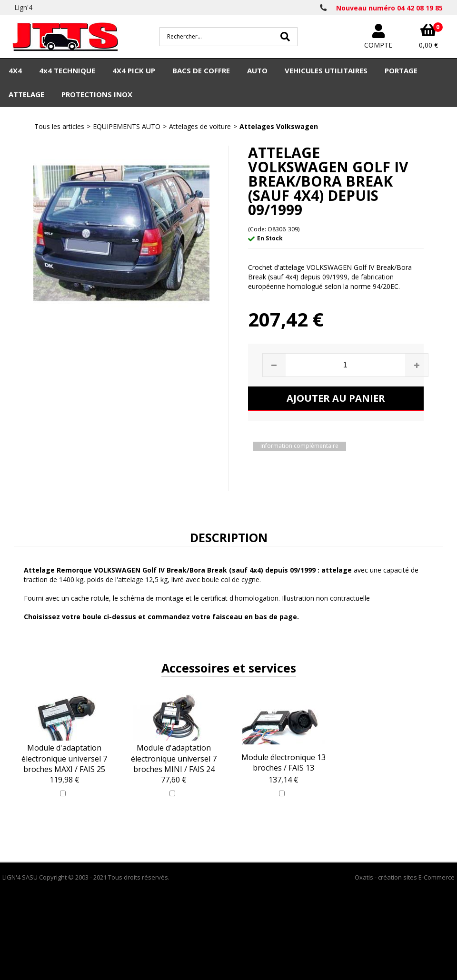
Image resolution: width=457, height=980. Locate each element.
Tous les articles (59, 126)
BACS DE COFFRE (201, 70)
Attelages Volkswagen (279, 126)
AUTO (257, 70)
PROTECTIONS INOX (97, 94)
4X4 (15, 70)
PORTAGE (401, 70)
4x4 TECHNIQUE (67, 70)
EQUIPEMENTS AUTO (127, 126)
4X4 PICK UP (134, 70)
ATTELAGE (26, 94)
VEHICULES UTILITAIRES (326, 70)
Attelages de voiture (200, 126)
